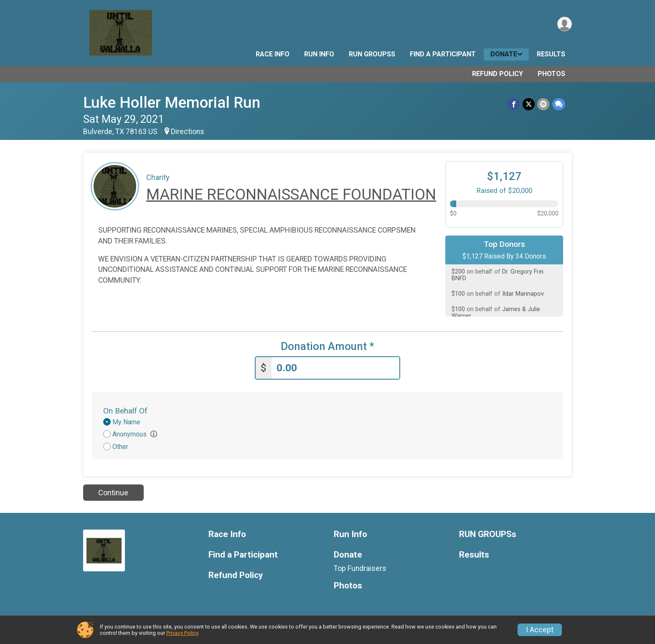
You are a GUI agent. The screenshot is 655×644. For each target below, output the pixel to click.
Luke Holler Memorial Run (172, 103)
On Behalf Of (125, 411)
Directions (188, 132)
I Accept (540, 630)
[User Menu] (564, 24)
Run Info (319, 54)
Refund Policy (498, 74)
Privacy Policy (182, 633)
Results (551, 54)
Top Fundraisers (360, 568)
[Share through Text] (559, 104)
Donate (504, 54)
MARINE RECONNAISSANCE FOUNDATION (291, 194)
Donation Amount (327, 346)
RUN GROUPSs (372, 54)
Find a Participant (443, 54)
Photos (551, 74)
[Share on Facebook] (514, 104)
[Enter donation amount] (335, 368)
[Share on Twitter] (529, 104)
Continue (113, 492)
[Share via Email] (544, 104)
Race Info (273, 54)
